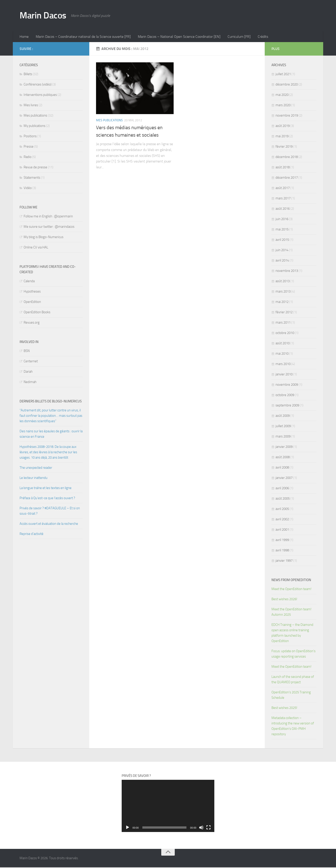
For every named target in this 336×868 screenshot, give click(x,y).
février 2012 (284, 313)
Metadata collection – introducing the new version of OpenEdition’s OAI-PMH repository (293, 727)
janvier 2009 (284, 447)
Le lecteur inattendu (34, 478)
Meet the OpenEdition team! (292, 590)
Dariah (28, 372)
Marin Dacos (44, 16)
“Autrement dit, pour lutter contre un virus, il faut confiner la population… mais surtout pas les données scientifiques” (51, 416)
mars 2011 (283, 323)
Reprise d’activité (31, 534)
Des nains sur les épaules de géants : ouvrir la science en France (51, 435)
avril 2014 (282, 261)
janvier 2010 (284, 375)
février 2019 (284, 147)
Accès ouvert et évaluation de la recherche (49, 524)
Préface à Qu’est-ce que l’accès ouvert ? (47, 499)
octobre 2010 (285, 334)
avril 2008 (282, 468)
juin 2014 (282, 251)
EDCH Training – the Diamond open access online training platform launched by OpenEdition (292, 634)
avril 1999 (282, 541)
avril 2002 (282, 520)
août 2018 (283, 168)
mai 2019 (282, 137)
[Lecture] (128, 828)
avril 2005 (282, 510)
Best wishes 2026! (284, 600)
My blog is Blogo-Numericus (44, 238)
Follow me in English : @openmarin (48, 217)
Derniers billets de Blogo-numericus (51, 402)
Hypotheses (32, 292)
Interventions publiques (40, 95)
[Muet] (201, 828)
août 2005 (283, 499)
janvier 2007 (284, 478)
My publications (35, 126)
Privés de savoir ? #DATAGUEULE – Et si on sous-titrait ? (50, 512)
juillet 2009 (283, 427)
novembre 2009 (287, 385)
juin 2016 (282, 220)
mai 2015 (282, 230)
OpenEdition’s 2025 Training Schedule (291, 696)
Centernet (31, 362)
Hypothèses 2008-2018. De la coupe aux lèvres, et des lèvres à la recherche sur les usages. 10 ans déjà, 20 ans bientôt (48, 453)
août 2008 (283, 458)
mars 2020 (283, 106)
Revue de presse (35, 168)
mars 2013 (283, 292)
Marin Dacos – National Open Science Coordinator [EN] (177, 37)
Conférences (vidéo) (38, 85)
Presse (29, 147)
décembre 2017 (287, 178)
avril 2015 (282, 240)
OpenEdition (32, 302)
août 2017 (283, 189)
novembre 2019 (287, 116)
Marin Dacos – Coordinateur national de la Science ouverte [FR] (82, 37)
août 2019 (283, 126)
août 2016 (283, 209)
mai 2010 (282, 354)
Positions (30, 137)
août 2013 (283, 282)
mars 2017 (283, 199)
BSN (27, 352)
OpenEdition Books (37, 313)
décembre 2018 (287, 158)
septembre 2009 (287, 406)
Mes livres (31, 106)
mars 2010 (283, 365)
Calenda (29, 282)
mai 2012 (282, 302)
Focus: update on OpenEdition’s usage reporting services (293, 654)
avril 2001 (282, 530)
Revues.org (32, 323)
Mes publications (109, 121)
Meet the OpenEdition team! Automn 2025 (291, 613)
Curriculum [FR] (236, 37)
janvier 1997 (284, 561)
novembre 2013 (287, 271)
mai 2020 (282, 95)
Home (24, 37)
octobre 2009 (285, 396)
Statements (32, 178)
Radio (28, 158)
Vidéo (28, 189)
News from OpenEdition (291, 581)
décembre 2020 (287, 85)
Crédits (259, 37)
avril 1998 (282, 551)
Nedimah (30, 383)
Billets (28, 75)
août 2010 (283, 344)
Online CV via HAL (36, 248)
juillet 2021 (283, 75)
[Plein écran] (208, 828)
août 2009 (283, 416)
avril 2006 (282, 489)
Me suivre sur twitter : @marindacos (49, 227)
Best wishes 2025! (284, 708)
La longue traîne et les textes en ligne (46, 489)
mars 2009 (283, 437)
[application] (168, 807)
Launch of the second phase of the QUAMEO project (293, 680)
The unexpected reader (36, 468)
